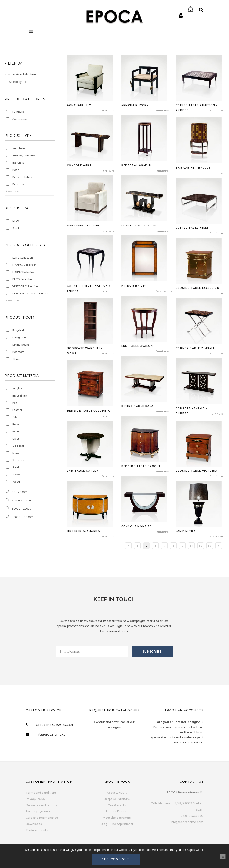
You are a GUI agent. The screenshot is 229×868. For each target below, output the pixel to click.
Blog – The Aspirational (117, 824)
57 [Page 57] (192, 546)
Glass (16, 439)
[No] (223, 857)
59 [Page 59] (210, 546)
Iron (15, 403)
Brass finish (20, 396)
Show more (12, 191)
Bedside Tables (22, 177)
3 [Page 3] (155, 546)
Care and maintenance (42, 818)
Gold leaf (18, 446)
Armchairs (19, 148)
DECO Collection (23, 279)
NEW (16, 221)
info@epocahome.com (52, 735)
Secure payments (38, 811)
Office (16, 359)
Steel (16, 467)
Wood (16, 482)
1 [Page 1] (137, 546)
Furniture (18, 112)
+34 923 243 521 (61, 725)
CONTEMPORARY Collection (30, 293)
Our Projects (117, 805)
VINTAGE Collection (25, 286)
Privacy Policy (36, 799)
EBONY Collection (24, 272)
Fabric (16, 431)
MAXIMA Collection (24, 265)
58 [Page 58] (201, 546)
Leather (17, 410)
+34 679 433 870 (191, 816)
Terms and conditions (41, 793)
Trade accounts (37, 830)
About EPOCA (117, 793)
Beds (16, 170)
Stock (16, 228)
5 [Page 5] (174, 546)
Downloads (34, 824)
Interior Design (117, 811)
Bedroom (18, 352)
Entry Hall (18, 330)
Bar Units (18, 163)
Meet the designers (117, 818)
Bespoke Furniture (117, 799)
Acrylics (17, 388)
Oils (15, 417)
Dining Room (21, 345)
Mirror (16, 453)
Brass (16, 424)
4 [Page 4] (164, 546)
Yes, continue (116, 859)
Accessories (20, 119)
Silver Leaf (19, 460)
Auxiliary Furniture (24, 156)
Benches (18, 184)
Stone (16, 475)
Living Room (20, 337)
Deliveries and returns (41, 805)
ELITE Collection (23, 258)
